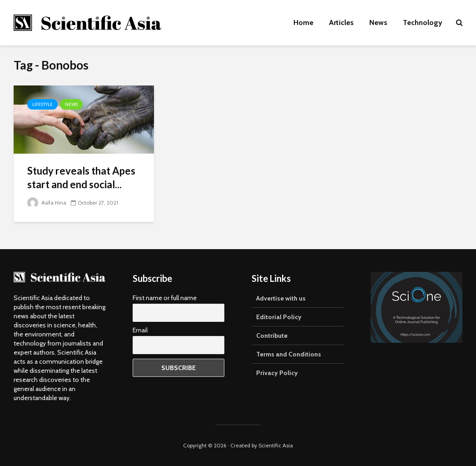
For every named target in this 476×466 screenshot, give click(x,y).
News (378, 23)
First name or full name (165, 298)
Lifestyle (42, 104)
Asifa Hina (47, 203)
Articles (341, 23)
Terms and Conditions (289, 354)
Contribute (272, 336)
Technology (423, 23)
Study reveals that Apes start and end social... (81, 178)
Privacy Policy (277, 373)
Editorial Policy (279, 317)
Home (303, 23)
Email (140, 330)
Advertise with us (281, 298)
